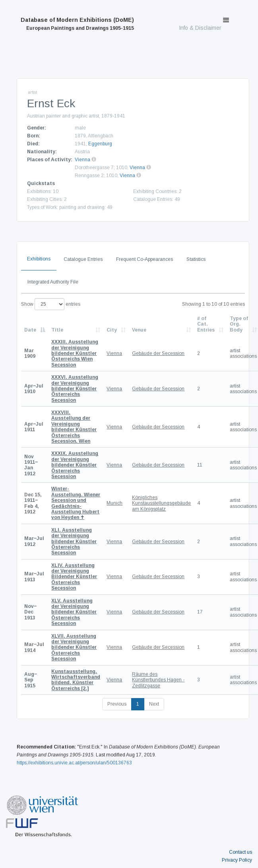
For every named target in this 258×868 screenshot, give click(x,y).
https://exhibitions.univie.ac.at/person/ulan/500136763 (74, 763)
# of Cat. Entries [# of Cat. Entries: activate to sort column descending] (206, 324)
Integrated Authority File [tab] (53, 282)
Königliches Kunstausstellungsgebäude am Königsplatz (161, 503)
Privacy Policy (237, 860)
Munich (114, 503)
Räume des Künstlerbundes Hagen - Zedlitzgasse (158, 680)
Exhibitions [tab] (39, 259)
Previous (117, 704)
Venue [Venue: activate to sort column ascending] (139, 330)
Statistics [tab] (196, 259)
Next (154, 704)
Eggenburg (100, 144)
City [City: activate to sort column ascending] (112, 330)
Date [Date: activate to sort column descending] (30, 330)
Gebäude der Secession (158, 353)
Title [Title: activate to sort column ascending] (57, 330)
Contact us (241, 852)
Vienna (82, 160)
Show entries (51, 304)
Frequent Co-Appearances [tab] (145, 259)
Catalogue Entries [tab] (83, 259)
